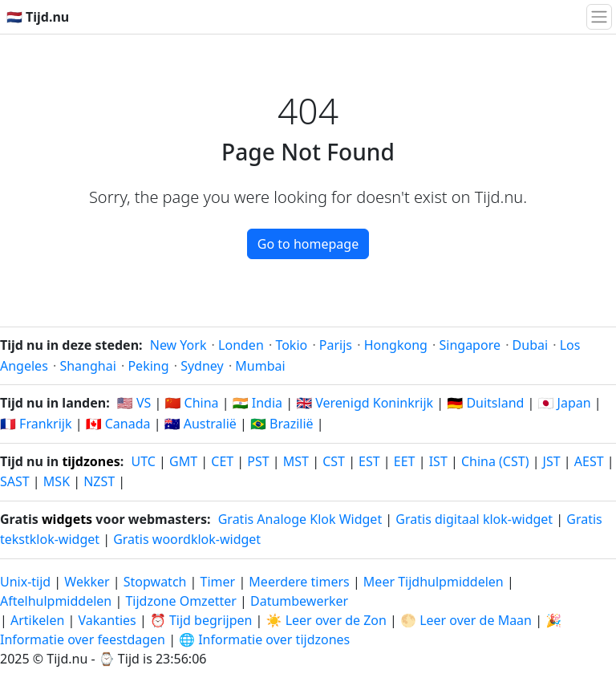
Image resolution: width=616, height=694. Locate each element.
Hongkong (396, 345)
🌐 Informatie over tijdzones (264, 639)
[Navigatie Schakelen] (599, 17)
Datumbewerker (299, 601)
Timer (218, 582)
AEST (589, 461)
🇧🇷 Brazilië (282, 424)
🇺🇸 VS (134, 403)
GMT (183, 461)
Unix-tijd (25, 582)
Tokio (291, 345)
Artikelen (37, 620)
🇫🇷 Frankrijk (36, 424)
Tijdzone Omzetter (182, 601)
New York (178, 345)
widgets (67, 519)
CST (334, 461)
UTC (144, 461)
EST (369, 461)
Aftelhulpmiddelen (57, 601)
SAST (15, 481)
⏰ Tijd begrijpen (201, 620)
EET (405, 461)
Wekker (87, 582)
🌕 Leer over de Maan (466, 620)
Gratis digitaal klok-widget (474, 519)
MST (296, 461)
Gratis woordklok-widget (187, 539)
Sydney (202, 366)
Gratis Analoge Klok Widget (300, 519)
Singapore (470, 345)
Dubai (531, 345)
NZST (99, 481)
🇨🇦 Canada (118, 424)
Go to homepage (308, 244)
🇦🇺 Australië (201, 424)
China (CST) (495, 461)
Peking (148, 366)
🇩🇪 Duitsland (485, 403)
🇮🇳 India (257, 403)
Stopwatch (155, 582)
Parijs (336, 345)
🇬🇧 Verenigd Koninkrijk (365, 403)
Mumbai (260, 366)
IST (438, 461)
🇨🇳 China (191, 403)
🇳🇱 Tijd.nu (38, 17)
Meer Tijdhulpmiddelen (435, 582)
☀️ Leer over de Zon (326, 620)
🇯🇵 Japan (565, 403)
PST (258, 461)
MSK (57, 481)
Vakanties (107, 620)
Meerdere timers (299, 582)
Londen (241, 345)
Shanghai (87, 366)
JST (552, 461)
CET (222, 461)
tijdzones (91, 461)
